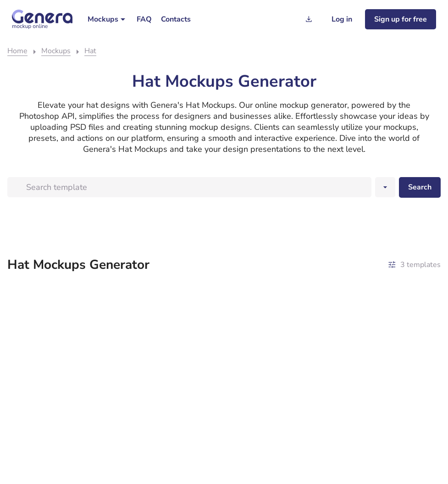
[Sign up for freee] (401, 19)
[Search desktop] (420, 187)
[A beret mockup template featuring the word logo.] (60, 337)
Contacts (176, 19)
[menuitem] (108, 19)
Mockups (103, 19)
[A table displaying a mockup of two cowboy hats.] (169, 337)
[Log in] (342, 19)
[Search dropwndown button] (385, 187)
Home (17, 51)
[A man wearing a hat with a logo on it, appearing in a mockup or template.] (279, 320)
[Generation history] (309, 19)
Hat (90, 51)
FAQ (144, 19)
